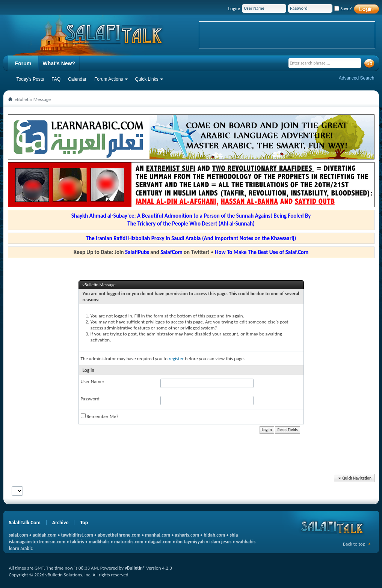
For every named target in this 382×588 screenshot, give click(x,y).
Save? (343, 8)
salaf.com (19, 535)
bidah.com (214, 535)
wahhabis (246, 542)
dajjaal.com (160, 542)
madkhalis (99, 542)
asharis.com (187, 535)
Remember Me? (100, 416)
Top (84, 523)
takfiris (77, 542)
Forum (23, 63)
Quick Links (147, 79)
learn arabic (21, 548)
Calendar (77, 79)
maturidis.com (129, 542)
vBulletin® (135, 568)
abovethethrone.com (119, 535)
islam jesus (220, 542)
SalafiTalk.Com (25, 523)
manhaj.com (158, 535)
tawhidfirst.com (77, 535)
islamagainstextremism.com (37, 542)
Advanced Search (357, 78)
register (176, 359)
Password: (91, 399)
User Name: (92, 381)
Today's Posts (30, 79)
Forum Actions (109, 79)
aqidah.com (45, 535)
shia (234, 535)
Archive (60, 523)
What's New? (59, 63)
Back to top (354, 544)
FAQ (56, 79)
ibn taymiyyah (190, 542)
